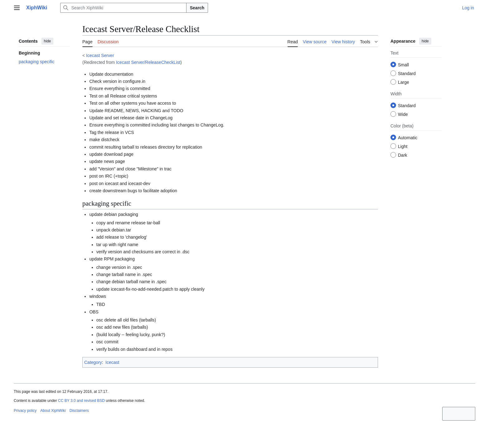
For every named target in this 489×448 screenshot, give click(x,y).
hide (48, 41)
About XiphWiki (53, 411)
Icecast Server (100, 55)
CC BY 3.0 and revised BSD (81, 401)
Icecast (112, 362)
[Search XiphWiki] (123, 8)
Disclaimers (79, 411)
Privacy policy (25, 411)
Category (93, 362)
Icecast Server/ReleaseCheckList (148, 62)
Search (197, 8)
